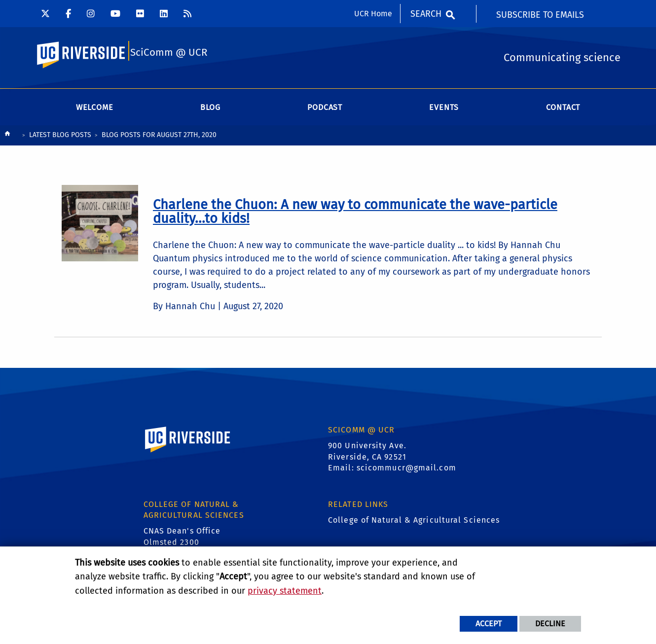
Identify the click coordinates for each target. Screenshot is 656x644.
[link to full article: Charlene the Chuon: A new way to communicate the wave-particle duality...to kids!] (355, 215)
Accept (489, 624)
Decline (550, 624)
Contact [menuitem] (563, 111)
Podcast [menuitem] (325, 111)
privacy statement (285, 591)
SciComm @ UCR (169, 55)
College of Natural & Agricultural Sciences (414, 523)
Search (426, 14)
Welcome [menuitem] (95, 111)
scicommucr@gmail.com (406, 471)
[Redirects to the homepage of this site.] (7, 139)
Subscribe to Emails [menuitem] (540, 15)
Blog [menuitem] (210, 111)
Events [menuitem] (444, 111)
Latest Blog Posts (60, 138)
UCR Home (373, 14)
